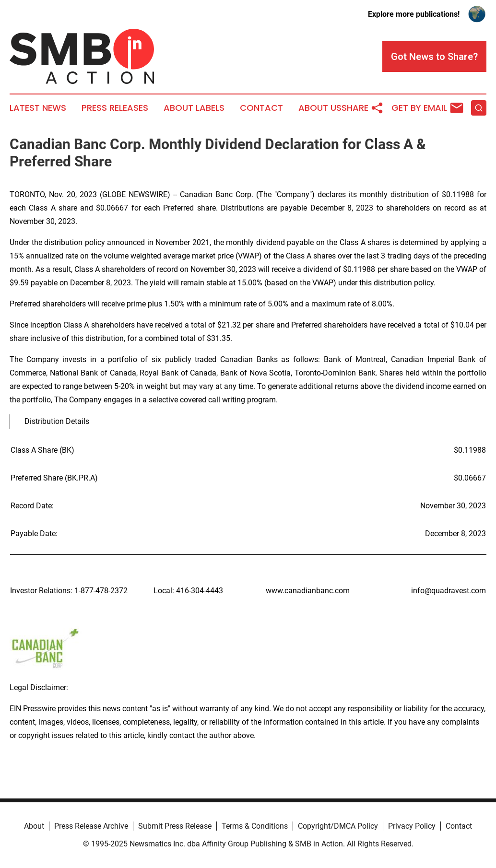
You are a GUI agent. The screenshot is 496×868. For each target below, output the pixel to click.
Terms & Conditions (255, 826)
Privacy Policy (412, 826)
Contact (261, 108)
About (34, 826)
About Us (320, 108)
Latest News (38, 108)
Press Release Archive (91, 826)
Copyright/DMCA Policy (338, 826)
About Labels (194, 108)
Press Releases (115, 108)
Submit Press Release (175, 826)
